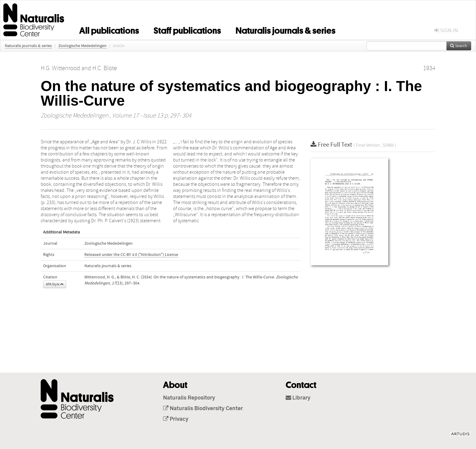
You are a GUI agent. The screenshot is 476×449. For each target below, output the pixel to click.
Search (459, 46)
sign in (446, 31)
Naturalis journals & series (286, 29)
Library (298, 398)
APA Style (55, 284)
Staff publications (187, 29)
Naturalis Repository (189, 398)
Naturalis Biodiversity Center (203, 409)
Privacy (176, 419)
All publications (109, 29)
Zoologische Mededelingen (82, 46)
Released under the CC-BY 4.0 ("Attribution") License (131, 255)
